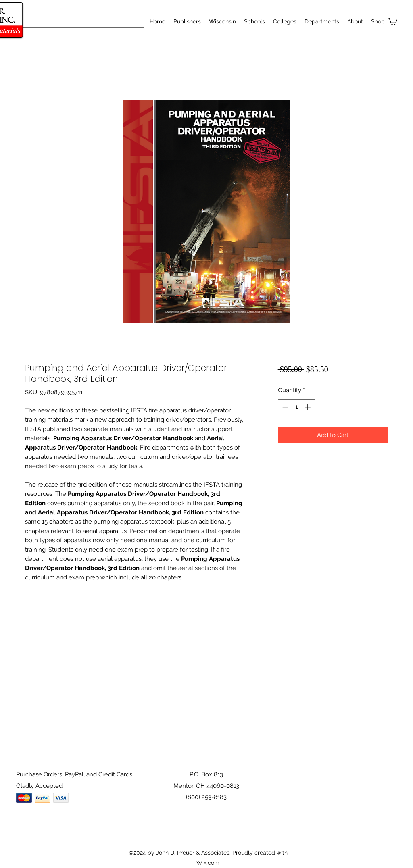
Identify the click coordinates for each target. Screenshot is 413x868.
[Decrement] (285, 407)
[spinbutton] (296, 407)
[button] (254, 21)
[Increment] (308, 407)
